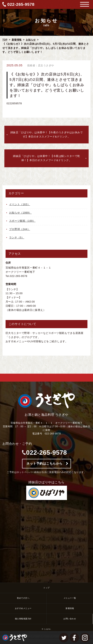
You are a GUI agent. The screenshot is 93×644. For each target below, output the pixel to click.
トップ (46, 588)
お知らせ (31, 40)
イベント (20, 204)
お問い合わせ (70, 619)
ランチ (17, 237)
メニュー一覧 (70, 598)
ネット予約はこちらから (45, 464)
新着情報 (17, 40)
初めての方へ (23, 598)
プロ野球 (20, 229)
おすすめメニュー (23, 608)
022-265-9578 (21, 4)
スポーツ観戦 (22, 221)
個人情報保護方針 (23, 619)
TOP (5, 40)
